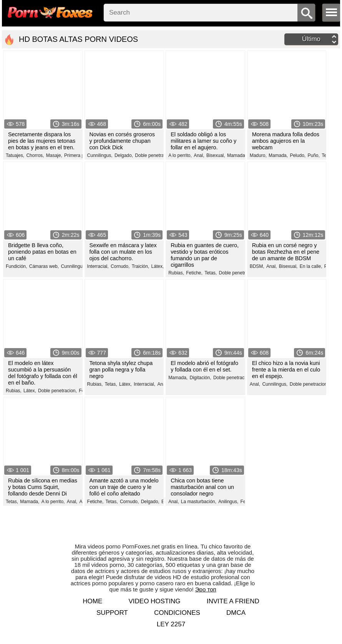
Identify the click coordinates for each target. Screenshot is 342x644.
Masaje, (54, 155)
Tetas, (211, 273)
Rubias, (176, 273)
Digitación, (201, 378)
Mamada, (237, 155)
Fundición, (16, 266)
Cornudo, (120, 266)
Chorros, (35, 155)
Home (92, 601)
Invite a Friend (233, 601)
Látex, (158, 266)
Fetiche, (194, 273)
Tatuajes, (15, 155)
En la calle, (311, 266)
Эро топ (206, 589)
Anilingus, (228, 502)
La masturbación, (199, 502)
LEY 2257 (171, 624)
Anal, (199, 155)
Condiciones (177, 613)
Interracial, (98, 266)
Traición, (141, 266)
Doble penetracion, (154, 155)
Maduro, (258, 155)
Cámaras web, (44, 266)
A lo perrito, (180, 155)
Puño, (313, 155)
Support (112, 613)
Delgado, (124, 155)
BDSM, (257, 266)
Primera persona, (82, 155)
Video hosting (154, 601)
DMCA (236, 613)
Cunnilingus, (100, 155)
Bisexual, (216, 155)
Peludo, (298, 155)
